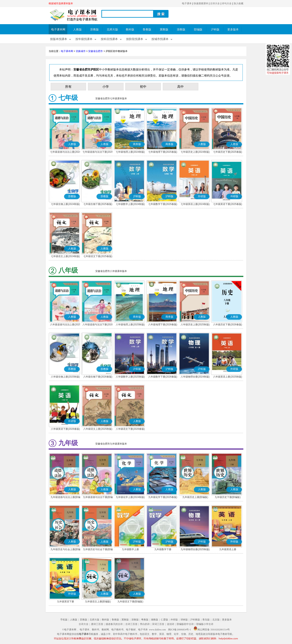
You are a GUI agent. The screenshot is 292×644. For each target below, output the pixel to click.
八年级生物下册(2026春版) (98, 377)
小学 (106, 87)
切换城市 (81, 51)
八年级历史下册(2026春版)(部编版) (228, 325)
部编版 (198, 30)
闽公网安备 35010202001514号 (212, 630)
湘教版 (155, 620)
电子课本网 (58, 30)
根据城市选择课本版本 (61, 3)
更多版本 (233, 30)
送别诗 (171, 624)
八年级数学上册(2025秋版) (130, 377)
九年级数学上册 (130, 549)
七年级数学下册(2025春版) (163, 204)
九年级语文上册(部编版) (98, 602)
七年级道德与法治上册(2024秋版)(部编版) (65, 152)
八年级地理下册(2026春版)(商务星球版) (163, 325)
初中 (143, 87)
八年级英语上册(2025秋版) (228, 377)
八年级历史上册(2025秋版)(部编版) (195, 325)
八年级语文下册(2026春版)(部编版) (130, 429)
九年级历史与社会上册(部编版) (65, 550)
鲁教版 (147, 30)
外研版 (174, 620)
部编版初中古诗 (185, 624)
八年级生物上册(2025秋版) (65, 377)
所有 (68, 87)
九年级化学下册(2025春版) (163, 497)
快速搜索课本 (201, 3)
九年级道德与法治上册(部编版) (65, 498)
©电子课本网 (69, 630)
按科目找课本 (109, 39)
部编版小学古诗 (205, 624)
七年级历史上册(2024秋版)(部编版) (195, 152)
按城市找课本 (160, 39)
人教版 (77, 30)
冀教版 (164, 30)
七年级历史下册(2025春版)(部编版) (228, 152)
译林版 (184, 620)
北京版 (216, 620)
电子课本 (187, 3)
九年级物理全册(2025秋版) (195, 549)
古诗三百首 (131, 624)
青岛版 (206, 620)
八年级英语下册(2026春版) (65, 429)
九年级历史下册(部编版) (228, 497)
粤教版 (145, 620)
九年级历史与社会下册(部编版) (98, 550)
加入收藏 (238, 3)
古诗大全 (215, 3)
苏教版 (94, 30)
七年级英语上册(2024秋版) (195, 204)
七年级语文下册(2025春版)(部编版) (98, 257)
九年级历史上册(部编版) (195, 497)
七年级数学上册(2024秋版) (130, 204)
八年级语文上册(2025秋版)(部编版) (98, 429)
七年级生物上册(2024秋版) (65, 204)
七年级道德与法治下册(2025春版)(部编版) (98, 152)
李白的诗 (145, 624)
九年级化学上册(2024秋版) (130, 497)
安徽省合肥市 (96, 51)
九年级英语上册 (228, 549)
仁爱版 (164, 620)
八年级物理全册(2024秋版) (195, 377)
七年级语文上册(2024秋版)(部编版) (65, 257)
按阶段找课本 (135, 39)
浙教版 (181, 30)
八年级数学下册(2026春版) (163, 377)
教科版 (130, 30)
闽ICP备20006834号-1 (180, 630)
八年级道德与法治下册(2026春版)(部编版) (98, 325)
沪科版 (215, 30)
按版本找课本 (59, 39)
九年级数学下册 (163, 549)
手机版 (64, 620)
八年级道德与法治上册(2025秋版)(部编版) (65, 325)
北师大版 (112, 30)
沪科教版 (195, 620)
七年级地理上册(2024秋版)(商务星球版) (130, 152)
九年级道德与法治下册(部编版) (98, 498)
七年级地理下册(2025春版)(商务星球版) (163, 152)
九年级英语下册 (65, 602)
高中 (180, 87)
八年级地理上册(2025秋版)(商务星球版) (130, 325)
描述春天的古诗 (114, 624)
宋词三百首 (158, 624)
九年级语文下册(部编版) (130, 602)
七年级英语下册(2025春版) (228, 204)
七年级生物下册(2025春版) (98, 204)
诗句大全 (227, 3)
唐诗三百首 (97, 624)
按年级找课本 (84, 39)
